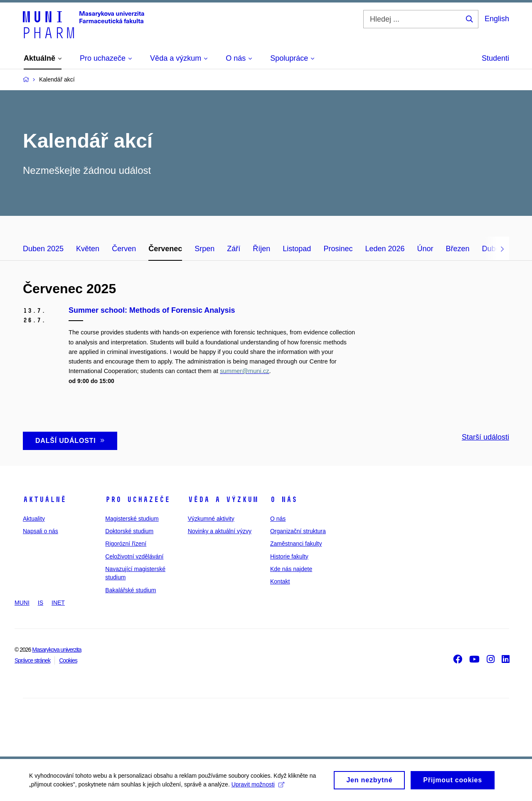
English (497, 19)
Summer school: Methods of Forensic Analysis (152, 310)
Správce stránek (32, 660)
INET (58, 603)
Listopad (297, 249)
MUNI (22, 603)
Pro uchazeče (138, 499)
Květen (88, 249)
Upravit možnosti (258, 787)
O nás (284, 499)
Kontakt (280, 581)
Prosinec (338, 249)
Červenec (165, 249)
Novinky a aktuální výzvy (220, 531)
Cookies (68, 660)
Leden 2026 (385, 249)
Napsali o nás (41, 531)
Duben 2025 (43, 249)
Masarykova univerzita (57, 650)
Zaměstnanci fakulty (296, 544)
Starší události (485, 437)
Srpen (204, 249)
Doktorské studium (129, 531)
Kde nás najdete (291, 569)
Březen (458, 249)
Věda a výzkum (223, 499)
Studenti (495, 58)
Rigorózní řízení (126, 544)
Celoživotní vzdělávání (134, 556)
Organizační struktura (298, 531)
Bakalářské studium (131, 590)
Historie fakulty (289, 556)
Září (234, 249)
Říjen (261, 249)
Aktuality (34, 519)
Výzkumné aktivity (211, 519)
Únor (425, 249)
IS (41, 603)
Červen (124, 249)
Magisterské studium (132, 519)
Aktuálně (44, 499)
